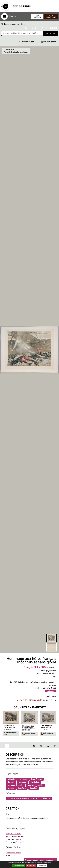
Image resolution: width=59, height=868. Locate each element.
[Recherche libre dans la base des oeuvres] (22, 33)
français (11, 788)
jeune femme (37, 779)
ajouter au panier (28, 42)
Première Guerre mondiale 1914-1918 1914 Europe (29, 798)
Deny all (32, 866)
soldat (41, 785)
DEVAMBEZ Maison (13, 853)
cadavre (31, 785)
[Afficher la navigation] (4, 16)
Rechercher (51, 34)
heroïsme (22, 788)
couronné (22, 782)
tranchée (34, 788)
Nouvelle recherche (41, 28)
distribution (35, 782)
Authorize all (19, 866)
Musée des (29, 700)
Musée (51, 17)
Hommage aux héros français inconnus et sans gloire (10, 727)
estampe (51, 691)
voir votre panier (48, 42)
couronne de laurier (15, 785)
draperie (11, 782)
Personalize (42, 866)
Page (37, 17)
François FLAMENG (13, 834)
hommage (23, 779)
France (18, 840)
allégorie (11, 779)
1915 (22, 842)
